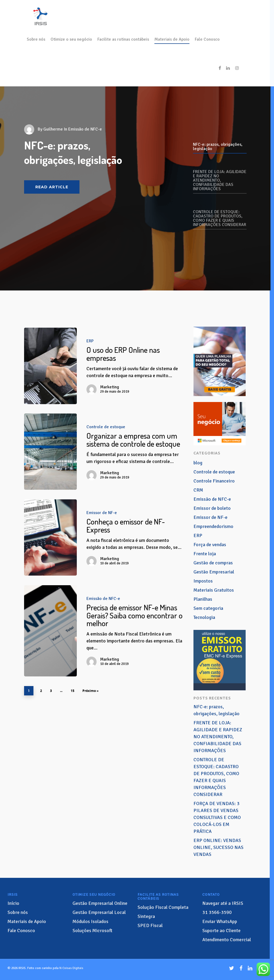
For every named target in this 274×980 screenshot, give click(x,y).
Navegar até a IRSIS (223, 903)
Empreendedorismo (213, 526)
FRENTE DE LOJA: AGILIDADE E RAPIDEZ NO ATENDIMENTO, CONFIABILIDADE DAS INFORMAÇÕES (218, 737)
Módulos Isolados (90, 921)
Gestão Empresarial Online (100, 903)
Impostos (203, 581)
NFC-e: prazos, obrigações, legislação (216, 710)
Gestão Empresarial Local (99, 912)
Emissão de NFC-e (103, 599)
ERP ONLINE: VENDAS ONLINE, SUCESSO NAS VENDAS (218, 847)
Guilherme (53, 129)
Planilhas (203, 599)
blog (198, 463)
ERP (90, 341)
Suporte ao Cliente (221, 931)
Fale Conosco (207, 39)
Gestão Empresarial (214, 572)
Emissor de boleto (212, 508)
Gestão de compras (213, 563)
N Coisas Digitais (71, 968)
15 (73, 691)
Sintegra (146, 916)
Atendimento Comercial (227, 940)
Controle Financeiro (214, 481)
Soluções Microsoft (92, 931)
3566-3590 (217, 912)
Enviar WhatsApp (220, 921)
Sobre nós (36, 39)
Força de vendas (210, 545)
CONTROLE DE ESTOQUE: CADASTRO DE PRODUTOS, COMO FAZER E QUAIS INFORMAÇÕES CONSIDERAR (216, 777)
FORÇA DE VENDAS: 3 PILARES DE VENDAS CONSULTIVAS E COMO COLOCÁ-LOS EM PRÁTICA (217, 817)
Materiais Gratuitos (214, 590)
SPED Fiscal (150, 925)
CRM (198, 490)
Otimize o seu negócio (71, 39)
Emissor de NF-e (102, 513)
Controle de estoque (106, 427)
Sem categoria (208, 608)
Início (13, 903)
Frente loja (205, 554)
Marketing (110, 387)
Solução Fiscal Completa (163, 907)
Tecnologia (204, 617)
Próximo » (90, 691)
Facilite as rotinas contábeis (123, 39)
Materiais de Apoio (172, 39)
